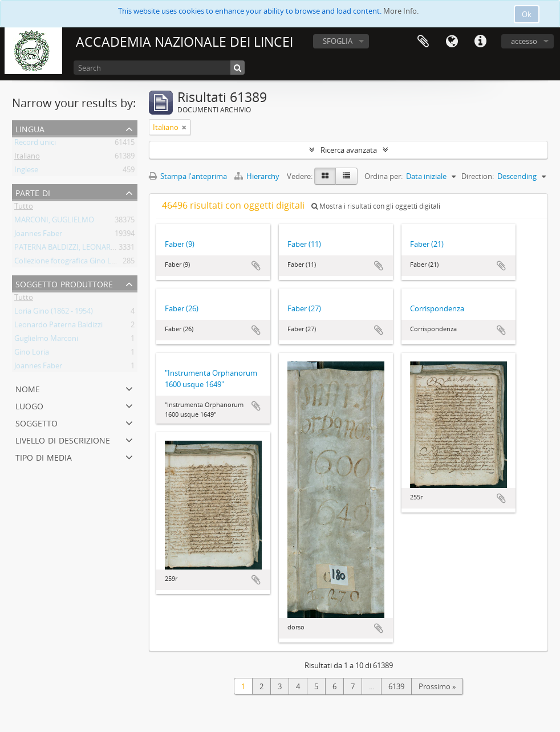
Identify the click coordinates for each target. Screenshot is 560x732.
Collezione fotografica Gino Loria (69, 263)
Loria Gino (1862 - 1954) (54, 313)
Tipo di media (44, 456)
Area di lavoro (423, 42)
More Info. (401, 11)
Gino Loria (32, 354)
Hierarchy (258, 176)
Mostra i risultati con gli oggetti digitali (376, 206)
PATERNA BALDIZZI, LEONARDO (68, 249)
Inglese (26, 172)
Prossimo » (437, 686)
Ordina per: (384, 176)
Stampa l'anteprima (188, 176)
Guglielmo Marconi (46, 340)
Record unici (35, 144)
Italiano (27, 158)
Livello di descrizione (63, 439)
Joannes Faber (38, 235)
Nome (28, 388)
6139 (396, 686)
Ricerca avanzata (349, 150)
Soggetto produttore (64, 283)
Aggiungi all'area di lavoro (256, 266)
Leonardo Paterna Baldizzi (58, 327)
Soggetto (36, 422)
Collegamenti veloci (480, 42)
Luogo (29, 405)
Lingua (452, 42)
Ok (527, 14)
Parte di (33, 192)
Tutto (24, 208)
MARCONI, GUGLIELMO (54, 222)
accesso (524, 41)
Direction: (478, 176)
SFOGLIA (338, 41)
